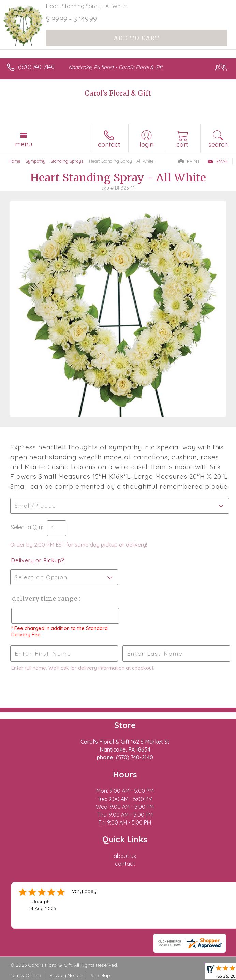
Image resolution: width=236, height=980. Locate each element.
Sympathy (35, 161)
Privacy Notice (66, 975)
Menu (24, 144)
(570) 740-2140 (36, 67)
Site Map (100, 975)
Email (218, 161)
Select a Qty (26, 527)
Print (189, 161)
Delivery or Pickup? (38, 560)
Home (14, 161)
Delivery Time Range (45, 599)
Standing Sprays (67, 161)
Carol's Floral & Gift (118, 93)
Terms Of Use (26, 975)
